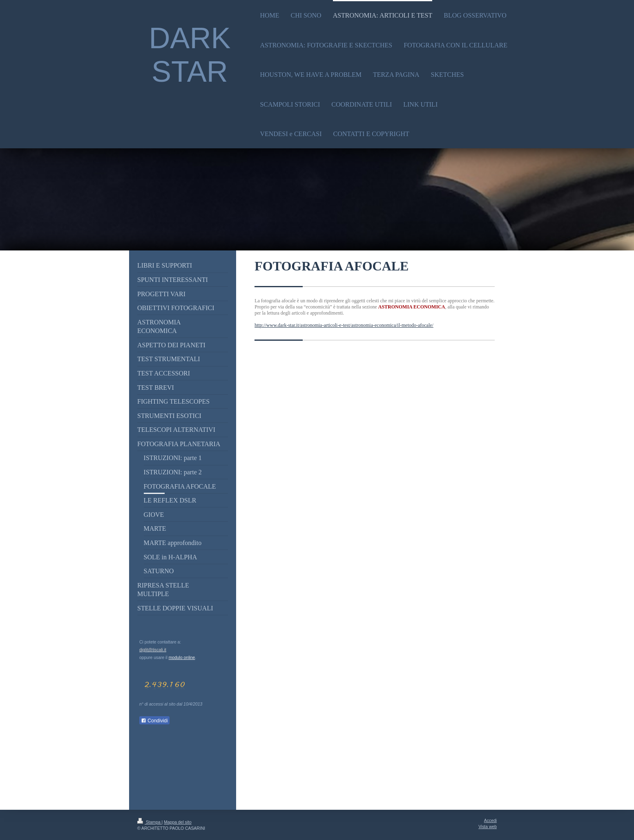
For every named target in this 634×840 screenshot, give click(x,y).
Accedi (490, 821)
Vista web (488, 827)
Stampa (150, 822)
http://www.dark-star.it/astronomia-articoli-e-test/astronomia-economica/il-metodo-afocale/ (344, 325)
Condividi (154, 721)
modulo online (182, 658)
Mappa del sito (178, 822)
